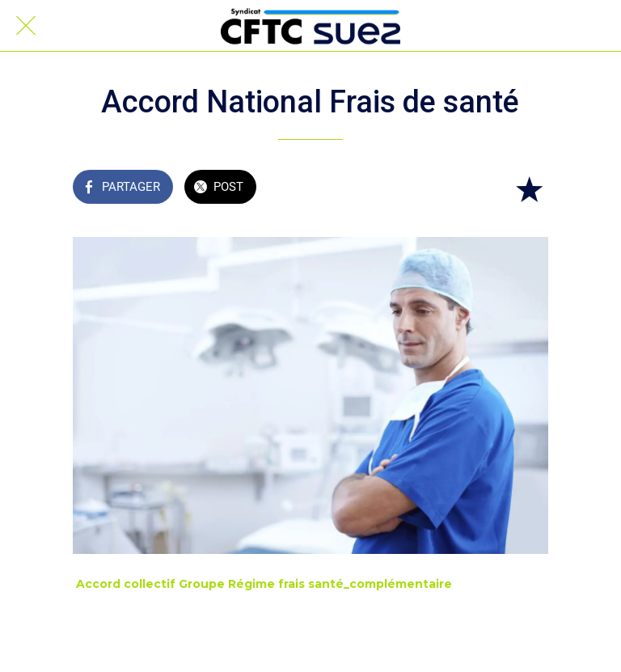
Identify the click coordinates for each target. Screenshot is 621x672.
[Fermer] (26, 26)
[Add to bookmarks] (529, 188)
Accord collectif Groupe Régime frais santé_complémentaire (264, 584)
